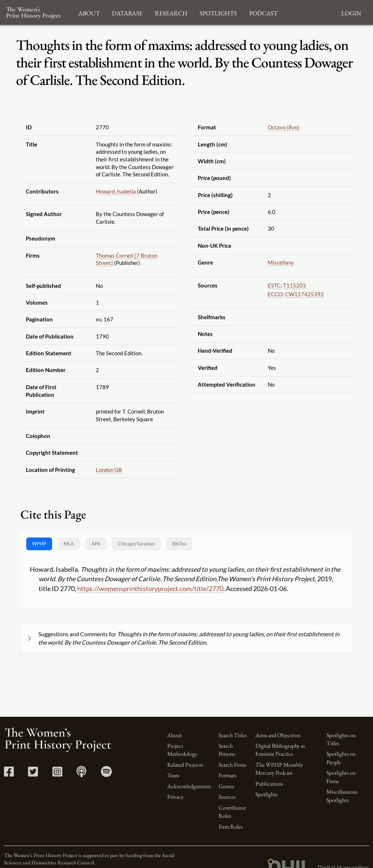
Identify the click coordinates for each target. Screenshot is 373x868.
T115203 (295, 285)
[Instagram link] (57, 774)
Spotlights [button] (218, 12)
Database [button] (127, 12)
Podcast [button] (263, 12)
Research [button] (171, 12)
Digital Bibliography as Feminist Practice (280, 750)
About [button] (89, 12)
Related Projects (185, 765)
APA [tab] (96, 544)
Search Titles (233, 735)
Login (351, 12)
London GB (109, 470)
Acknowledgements (189, 786)
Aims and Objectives (278, 735)
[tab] (136, 544)
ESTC (274, 285)
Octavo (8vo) (284, 127)
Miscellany (281, 262)
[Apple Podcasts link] (81, 774)
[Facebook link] (9, 774)
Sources (227, 797)
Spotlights (266, 794)
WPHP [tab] (39, 544)
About (174, 735)
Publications (269, 784)
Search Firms (232, 765)
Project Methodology (182, 750)
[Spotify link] (106, 774)
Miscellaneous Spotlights (342, 796)
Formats (227, 775)
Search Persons (227, 750)
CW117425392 (305, 294)
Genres (226, 786)
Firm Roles (231, 827)
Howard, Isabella (116, 191)
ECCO (275, 294)
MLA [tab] (69, 544)
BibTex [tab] (179, 544)
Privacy (175, 797)
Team (173, 775)
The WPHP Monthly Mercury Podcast (279, 769)
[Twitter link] (33, 774)
